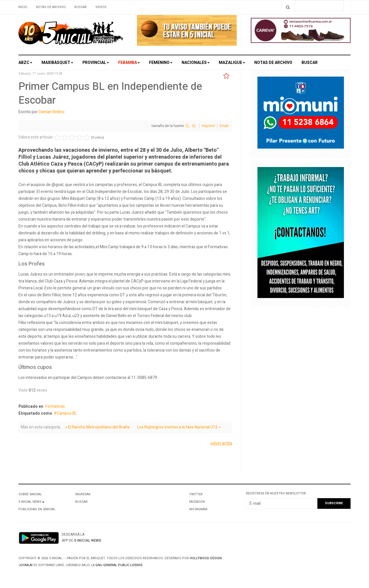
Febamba (129, 63)
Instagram (198, 509)
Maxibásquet (57, 63)
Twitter (196, 494)
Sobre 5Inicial (30, 494)
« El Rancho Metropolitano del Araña (97, 427)
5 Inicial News (31, 502)
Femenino (161, 63)
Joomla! (26, 565)
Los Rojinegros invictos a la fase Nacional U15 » (179, 427)
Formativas (55, 406)
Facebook (197, 502)
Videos (101, 7)
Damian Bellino (52, 112)
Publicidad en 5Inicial (37, 509)
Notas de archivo (51, 7)
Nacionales (196, 63)
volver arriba (221, 443)
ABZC (25, 63)
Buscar (81, 7)
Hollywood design (206, 558)
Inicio (23, 7)
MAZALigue (232, 63)
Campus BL (67, 413)
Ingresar (83, 494)
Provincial (96, 63)
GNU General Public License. (119, 565)
